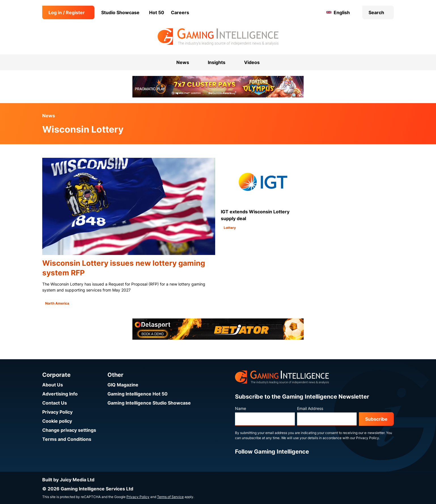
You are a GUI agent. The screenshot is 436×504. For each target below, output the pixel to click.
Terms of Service (170, 497)
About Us (53, 385)
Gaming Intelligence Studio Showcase (149, 403)
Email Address (310, 408)
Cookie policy (57, 421)
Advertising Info (60, 394)
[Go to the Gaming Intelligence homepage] (218, 37)
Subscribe (376, 419)
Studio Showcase (120, 12)
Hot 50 (157, 12)
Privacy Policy (57, 412)
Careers (180, 12)
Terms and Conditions (67, 439)
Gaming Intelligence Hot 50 (137, 394)
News (49, 116)
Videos (252, 62)
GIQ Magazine (123, 385)
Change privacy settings (69, 430)
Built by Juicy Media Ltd (68, 480)
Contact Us (55, 403)
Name (241, 408)
